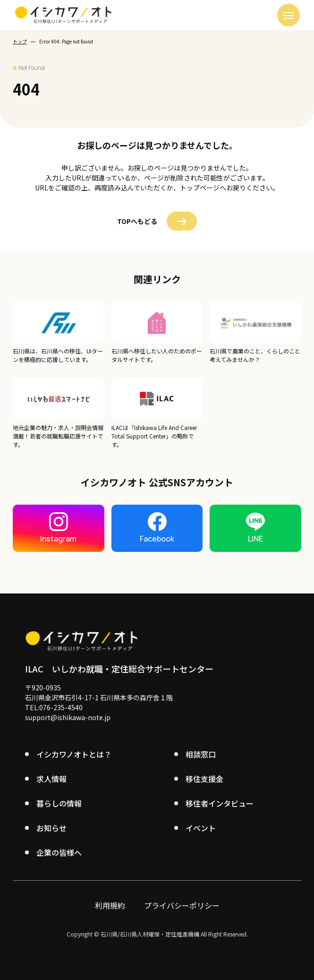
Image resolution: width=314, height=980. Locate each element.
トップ (20, 41)
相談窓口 (201, 754)
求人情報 (51, 779)
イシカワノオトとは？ (74, 754)
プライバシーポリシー (182, 905)
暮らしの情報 (59, 803)
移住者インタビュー (220, 803)
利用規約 (110, 905)
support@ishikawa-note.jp (68, 717)
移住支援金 (204, 779)
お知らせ (51, 828)
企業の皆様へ (59, 852)
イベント (201, 828)
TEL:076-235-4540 (54, 707)
